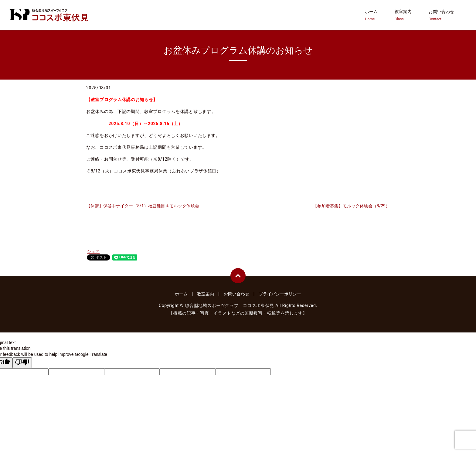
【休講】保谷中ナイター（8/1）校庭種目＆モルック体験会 (143, 206)
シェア (93, 251)
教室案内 (403, 15)
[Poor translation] (22, 363)
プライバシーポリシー (280, 294)
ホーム (371, 15)
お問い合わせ (441, 15)
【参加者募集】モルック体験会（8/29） (351, 206)
